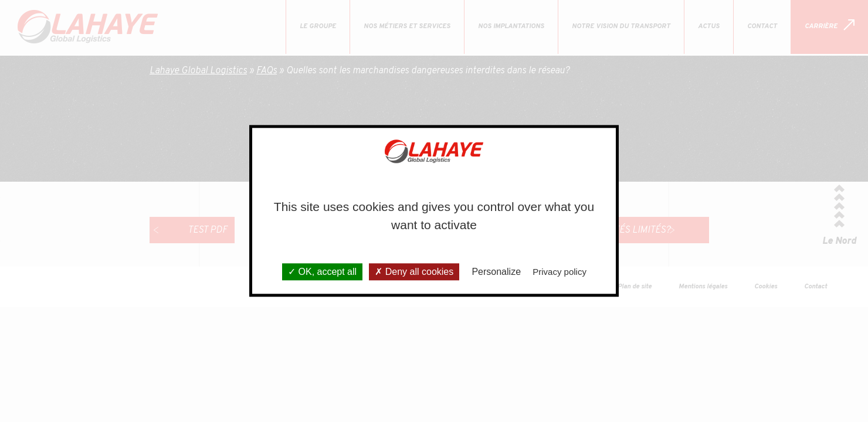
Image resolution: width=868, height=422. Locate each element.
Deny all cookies (414, 272)
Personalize (496, 272)
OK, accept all (322, 272)
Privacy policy (560, 272)
